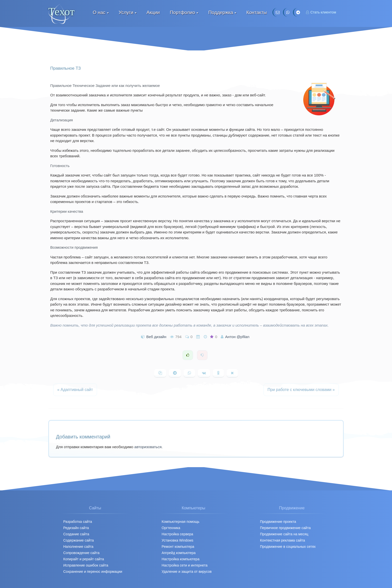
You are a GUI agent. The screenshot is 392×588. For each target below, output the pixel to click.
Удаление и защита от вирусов (187, 572)
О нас (99, 12)
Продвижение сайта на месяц (284, 534)
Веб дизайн (156, 337)
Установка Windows (178, 540)
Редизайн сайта (76, 528)
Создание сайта (76, 534)
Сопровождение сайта (81, 553)
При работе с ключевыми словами (301, 390)
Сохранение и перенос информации (93, 572)
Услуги (126, 12)
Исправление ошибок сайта (86, 565)
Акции (153, 12)
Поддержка (221, 12)
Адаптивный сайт (75, 390)
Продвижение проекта (278, 522)
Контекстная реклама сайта (282, 540)
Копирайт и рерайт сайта (84, 559)
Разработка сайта (78, 522)
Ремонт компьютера (178, 547)
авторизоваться (148, 447)
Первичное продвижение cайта (285, 528)
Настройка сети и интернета (185, 565)
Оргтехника (171, 528)
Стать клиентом (321, 12)
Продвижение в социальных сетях (288, 547)
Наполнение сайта (78, 547)
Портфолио (182, 12)
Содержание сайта (78, 540)
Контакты (256, 12)
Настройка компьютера (181, 559)
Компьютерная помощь (181, 522)
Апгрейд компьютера (179, 553)
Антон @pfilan (237, 337)
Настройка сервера (177, 534)
